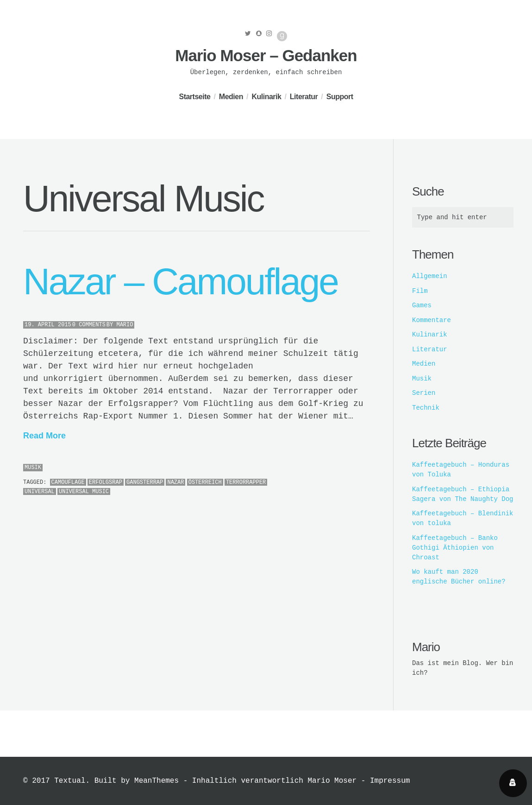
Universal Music (84, 492)
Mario (125, 325)
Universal (40, 492)
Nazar (175, 482)
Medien (231, 97)
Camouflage (68, 482)
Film (420, 291)
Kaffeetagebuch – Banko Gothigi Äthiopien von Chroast (455, 548)
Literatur (304, 97)
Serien (424, 393)
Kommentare (432, 320)
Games (422, 305)
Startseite (194, 97)
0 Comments (89, 325)
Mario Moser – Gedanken (266, 55)
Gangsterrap (145, 482)
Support (340, 97)
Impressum (390, 781)
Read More (44, 436)
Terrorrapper (246, 482)
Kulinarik (266, 97)
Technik (426, 408)
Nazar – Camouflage (181, 282)
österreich (205, 482)
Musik (33, 468)
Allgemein (430, 276)
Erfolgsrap (106, 482)
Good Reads (282, 36)
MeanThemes (156, 781)
